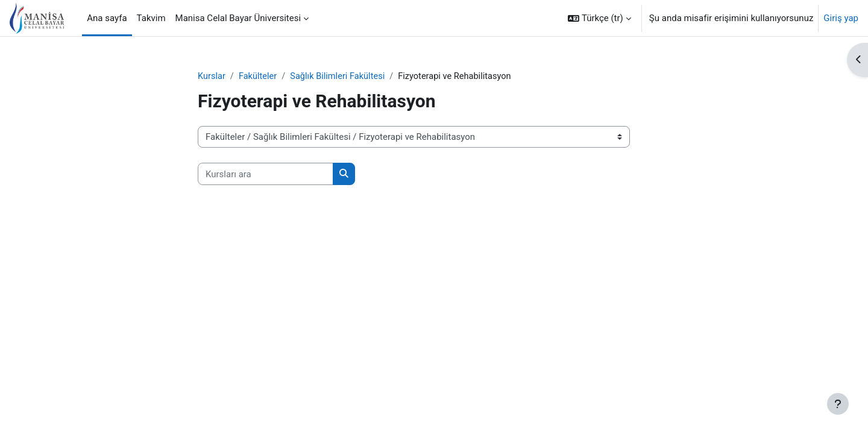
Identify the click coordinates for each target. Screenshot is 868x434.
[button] (599, 18)
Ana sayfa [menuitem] (107, 18)
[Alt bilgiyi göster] (838, 404)
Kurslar (212, 77)
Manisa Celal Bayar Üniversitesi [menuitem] (238, 18)
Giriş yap (841, 18)
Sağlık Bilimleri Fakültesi (341, 77)
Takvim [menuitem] (151, 18)
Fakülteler (259, 77)
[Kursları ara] (266, 175)
